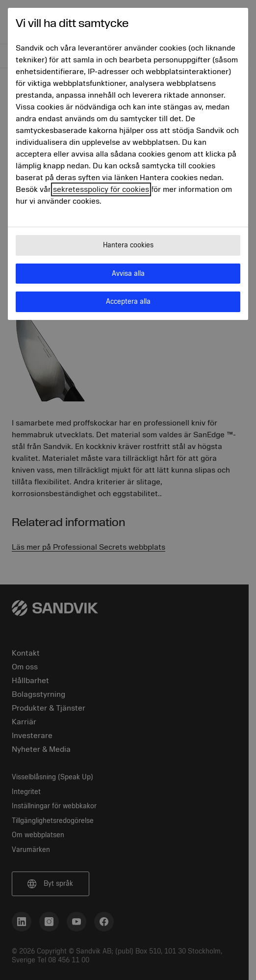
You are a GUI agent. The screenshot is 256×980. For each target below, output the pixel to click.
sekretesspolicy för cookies (101, 189)
